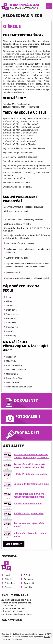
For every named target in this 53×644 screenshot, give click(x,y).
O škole (27, 575)
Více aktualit (14, 544)
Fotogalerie (10, 583)
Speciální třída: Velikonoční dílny (31, 484)
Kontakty (28, 587)
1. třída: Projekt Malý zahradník (30, 474)
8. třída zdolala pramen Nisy (29, 513)
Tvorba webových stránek (12, 639)
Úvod (7, 575)
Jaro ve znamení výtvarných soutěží (29, 525)
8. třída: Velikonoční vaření (28, 504)
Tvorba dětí (29, 583)
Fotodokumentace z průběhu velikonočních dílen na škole (29, 495)
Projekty (8, 587)
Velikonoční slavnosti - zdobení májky (30, 535)
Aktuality (9, 579)
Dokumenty (29, 579)
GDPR (47, 637)
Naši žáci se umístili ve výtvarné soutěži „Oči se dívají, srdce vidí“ (31, 456)
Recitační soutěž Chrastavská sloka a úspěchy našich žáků (30, 466)
